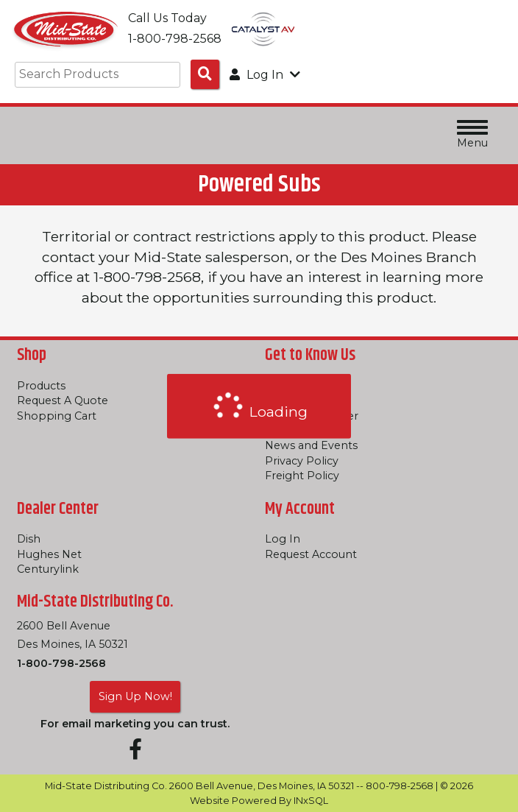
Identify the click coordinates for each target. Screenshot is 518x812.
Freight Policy (302, 476)
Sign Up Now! (135, 696)
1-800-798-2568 (61, 663)
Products (41, 386)
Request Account (311, 554)
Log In (283, 539)
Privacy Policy (302, 461)
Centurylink (48, 569)
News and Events (311, 445)
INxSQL (311, 801)
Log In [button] (265, 75)
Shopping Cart (57, 416)
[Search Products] (205, 74)
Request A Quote (63, 400)
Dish (29, 539)
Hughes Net (49, 554)
